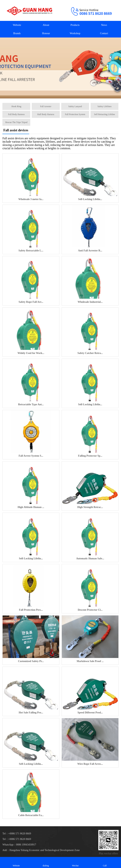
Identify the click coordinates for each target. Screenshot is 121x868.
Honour (46, 33)
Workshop (75, 33)
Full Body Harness (16, 114)
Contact (104, 33)
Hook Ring (16, 106)
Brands (17, 33)
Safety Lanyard (75, 106)
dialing (46, 862)
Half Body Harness (46, 114)
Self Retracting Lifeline (104, 114)
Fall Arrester (46, 106)
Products (75, 25)
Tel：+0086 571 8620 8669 (17, 839)
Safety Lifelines (104, 106)
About (46, 25)
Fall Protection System (75, 114)
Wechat (75, 862)
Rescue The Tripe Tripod (16, 122)
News (104, 25)
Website (17, 25)
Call (105, 862)
